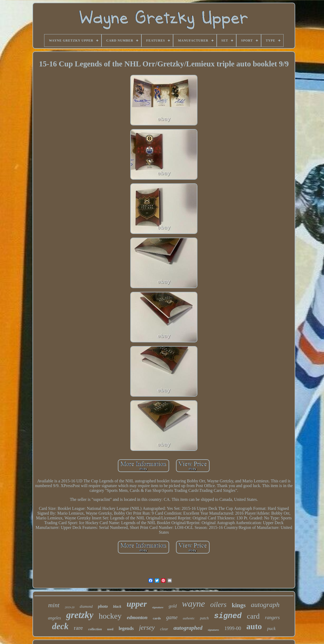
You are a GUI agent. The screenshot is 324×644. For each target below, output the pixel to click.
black (117, 607)
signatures (213, 630)
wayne (194, 604)
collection (95, 629)
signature (158, 607)
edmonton (137, 617)
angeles (55, 618)
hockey (110, 616)
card (253, 616)
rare (78, 628)
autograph (265, 605)
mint (54, 605)
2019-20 (70, 607)
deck (60, 626)
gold (173, 606)
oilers (218, 605)
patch (204, 618)
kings (239, 605)
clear (164, 629)
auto (254, 626)
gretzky (80, 615)
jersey (147, 627)
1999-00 (233, 628)
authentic (189, 618)
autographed (188, 628)
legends (126, 628)
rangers (272, 618)
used (110, 629)
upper (137, 604)
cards (157, 618)
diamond (86, 607)
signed (228, 616)
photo (103, 606)
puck (271, 629)
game (172, 617)
